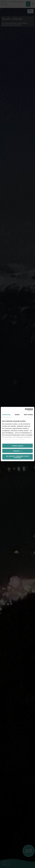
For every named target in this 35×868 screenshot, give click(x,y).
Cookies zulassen (17, 446)
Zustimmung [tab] (6, 414)
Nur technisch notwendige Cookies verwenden (17, 457)
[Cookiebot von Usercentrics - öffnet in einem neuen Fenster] (25, 409)
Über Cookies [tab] (28, 414)
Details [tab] (17, 414)
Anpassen (18, 451)
